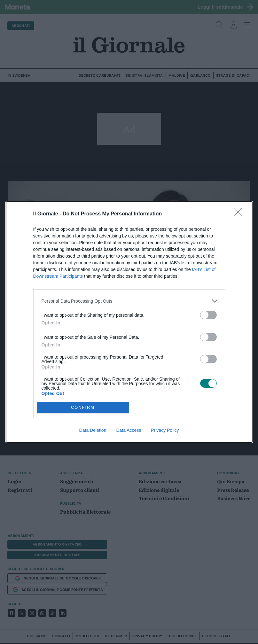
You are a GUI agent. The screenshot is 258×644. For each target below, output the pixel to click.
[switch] (208, 315)
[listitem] (129, 301)
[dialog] (129, 322)
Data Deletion (93, 430)
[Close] (240, 214)
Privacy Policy (165, 430)
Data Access (129, 430)
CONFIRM (83, 408)
